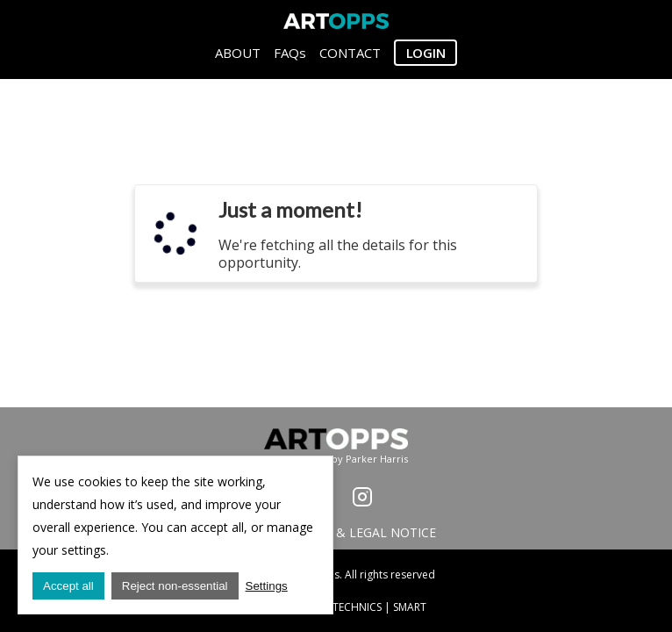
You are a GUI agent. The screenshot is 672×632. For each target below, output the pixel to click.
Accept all (68, 586)
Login (426, 53)
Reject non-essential (175, 586)
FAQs (290, 53)
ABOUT (238, 53)
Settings (267, 586)
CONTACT (350, 53)
